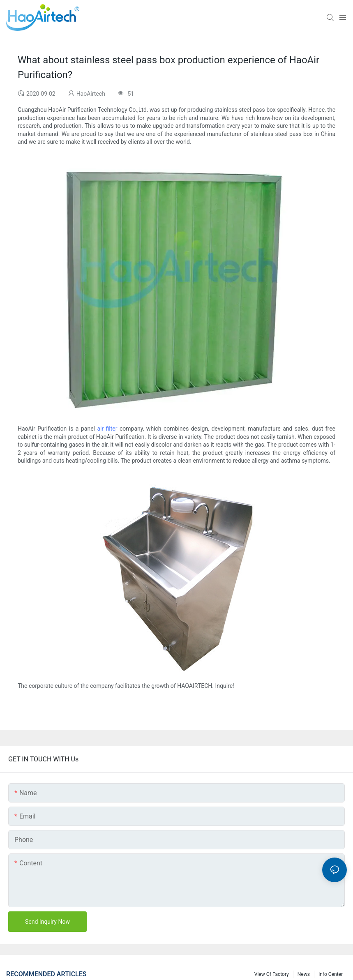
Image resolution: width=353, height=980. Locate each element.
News (304, 974)
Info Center (331, 974)
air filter (107, 429)
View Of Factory (272, 974)
